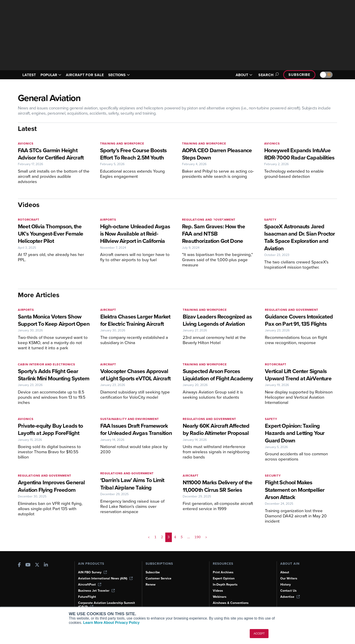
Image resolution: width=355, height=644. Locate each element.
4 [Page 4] (175, 537)
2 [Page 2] (162, 537)
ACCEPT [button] (259, 634)
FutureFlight (87, 597)
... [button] (189, 537)
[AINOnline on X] (37, 565)
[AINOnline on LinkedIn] (46, 565)
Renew (151, 585)
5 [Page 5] (182, 537)
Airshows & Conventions (231, 603)
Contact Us (288, 591)
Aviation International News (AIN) (105, 578)
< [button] (149, 537)
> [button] (206, 537)
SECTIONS (119, 75)
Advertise (290, 597)
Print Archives (223, 572)
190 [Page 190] (198, 537)
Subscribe (299, 75)
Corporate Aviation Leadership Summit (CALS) (107, 605)
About (285, 572)
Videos (218, 591)
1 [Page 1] (155, 537)
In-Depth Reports (225, 585)
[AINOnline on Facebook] (19, 565)
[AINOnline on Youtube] (28, 565)
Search (268, 75)
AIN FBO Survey (92, 572)
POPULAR (51, 75)
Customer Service (158, 578)
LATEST (29, 75)
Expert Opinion (224, 578)
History (285, 585)
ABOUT (244, 75)
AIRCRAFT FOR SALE (85, 75)
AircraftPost (90, 585)
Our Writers (289, 578)
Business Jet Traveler (96, 591)
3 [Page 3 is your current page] (169, 537)
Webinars (220, 597)
